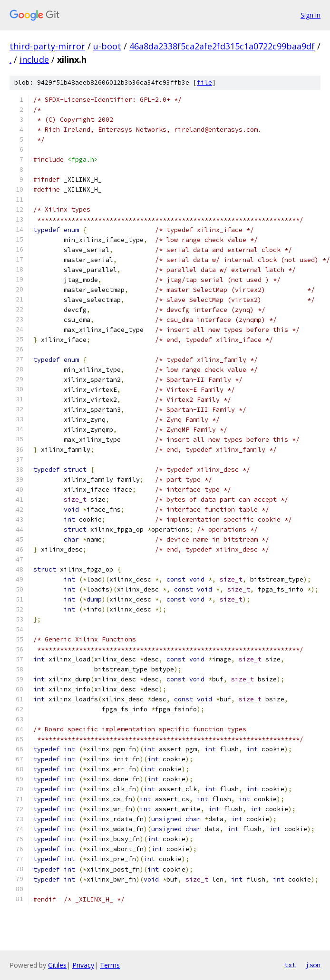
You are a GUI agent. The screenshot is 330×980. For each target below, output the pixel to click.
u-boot (107, 46)
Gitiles (57, 965)
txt (290, 965)
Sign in (311, 15)
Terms (110, 965)
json (313, 965)
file (204, 82)
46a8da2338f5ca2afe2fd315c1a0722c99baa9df (222, 46)
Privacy (83, 965)
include (34, 59)
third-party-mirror (47, 46)
